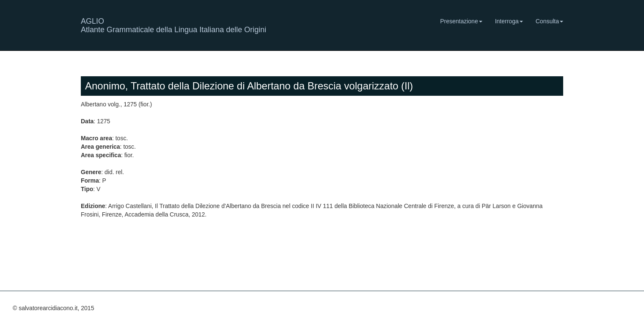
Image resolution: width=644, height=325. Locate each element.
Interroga (509, 21)
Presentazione (461, 21)
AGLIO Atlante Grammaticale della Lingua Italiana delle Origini (173, 24)
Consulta (549, 21)
